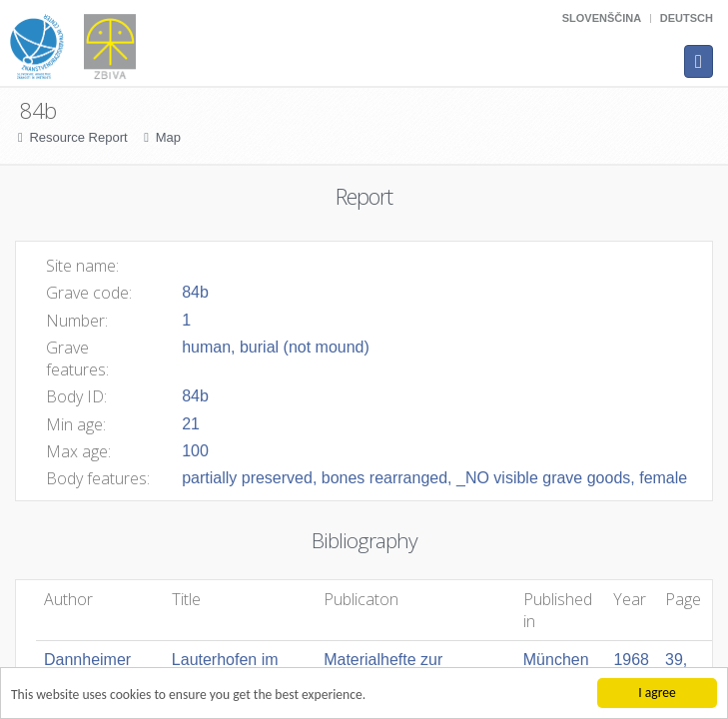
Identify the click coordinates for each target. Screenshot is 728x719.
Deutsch (687, 18)
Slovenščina (602, 18)
